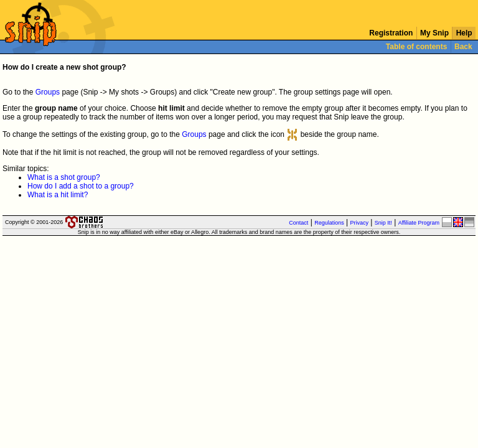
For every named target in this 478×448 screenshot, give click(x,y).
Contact (298, 223)
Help (464, 33)
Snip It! (383, 223)
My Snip (435, 33)
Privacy (360, 223)
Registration (391, 33)
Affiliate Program (419, 223)
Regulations (329, 223)
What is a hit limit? (58, 195)
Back (463, 47)
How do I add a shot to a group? (81, 186)
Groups (48, 92)
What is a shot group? (64, 177)
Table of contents (417, 47)
